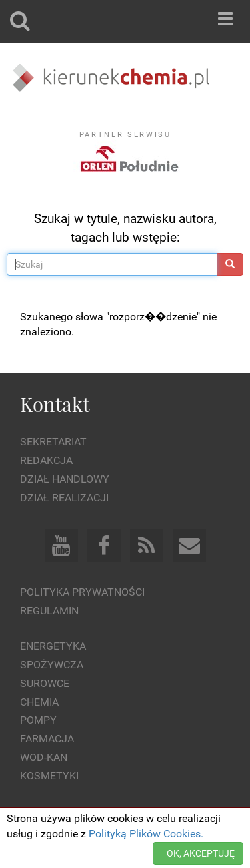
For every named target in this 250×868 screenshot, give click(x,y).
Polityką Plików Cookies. (146, 834)
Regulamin (49, 611)
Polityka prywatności (82, 592)
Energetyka (53, 646)
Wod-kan (44, 757)
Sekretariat (53, 442)
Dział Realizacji (64, 498)
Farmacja (47, 739)
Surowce (45, 683)
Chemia (39, 702)
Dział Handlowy (65, 479)
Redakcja (46, 460)
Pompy (38, 720)
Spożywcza (52, 665)
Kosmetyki (49, 776)
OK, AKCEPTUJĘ (201, 853)
